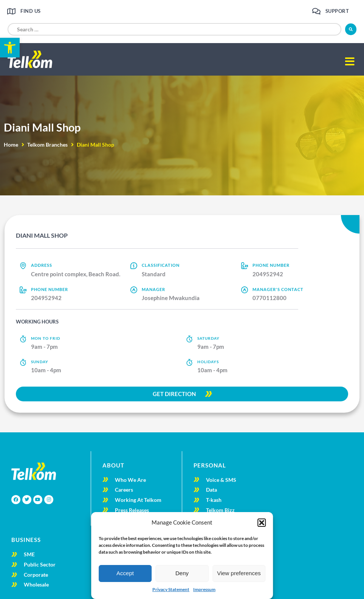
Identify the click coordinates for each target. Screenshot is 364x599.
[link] (10, 48)
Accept (125, 573)
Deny (182, 573)
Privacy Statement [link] (171, 589)
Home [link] (11, 145)
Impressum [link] (204, 589)
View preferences (239, 573)
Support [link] (337, 11)
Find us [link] (31, 11)
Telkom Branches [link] (47, 145)
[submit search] (351, 29)
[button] (262, 523)
